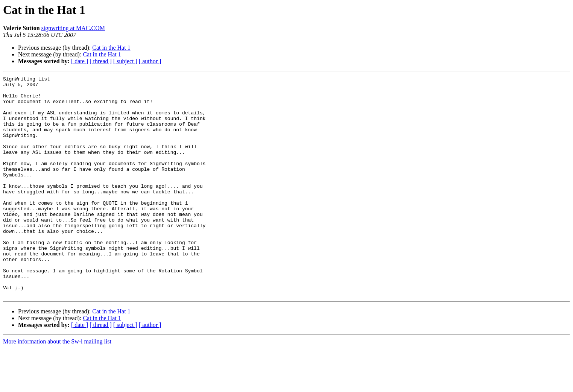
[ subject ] (125, 61)
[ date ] (80, 61)
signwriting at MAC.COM (73, 28)
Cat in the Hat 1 (111, 48)
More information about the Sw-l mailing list (57, 385)
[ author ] (150, 61)
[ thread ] (101, 61)
